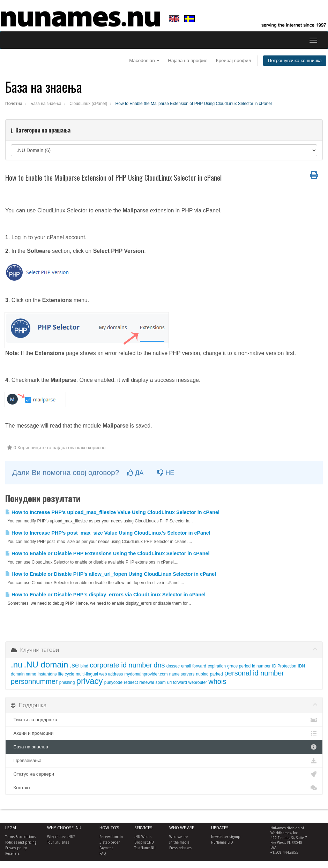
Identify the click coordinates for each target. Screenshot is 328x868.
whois (217, 681)
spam (160, 682)
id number (261, 666)
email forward (194, 666)
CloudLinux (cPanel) (88, 104)
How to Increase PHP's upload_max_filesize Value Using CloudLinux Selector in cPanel (112, 512)
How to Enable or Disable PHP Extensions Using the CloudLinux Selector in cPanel (107, 553)
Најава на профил (188, 61)
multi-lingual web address (99, 674)
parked (217, 674)
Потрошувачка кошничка (295, 61)
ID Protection (284, 666)
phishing (67, 682)
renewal (147, 682)
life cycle (66, 674)
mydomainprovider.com (146, 674)
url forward (177, 682)
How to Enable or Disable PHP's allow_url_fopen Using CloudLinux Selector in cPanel (111, 574)
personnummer (34, 681)
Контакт (164, 788)
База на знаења (46, 104)
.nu (17, 665)
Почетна (14, 104)
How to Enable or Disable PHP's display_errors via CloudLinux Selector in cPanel (105, 595)
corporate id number (121, 665)
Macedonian (144, 61)
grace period (239, 666)
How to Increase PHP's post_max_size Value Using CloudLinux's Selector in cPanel (108, 533)
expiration (217, 666)
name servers (182, 674)
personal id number (254, 673)
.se (74, 665)
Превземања (164, 761)
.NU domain (46, 665)
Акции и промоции (164, 733)
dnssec (173, 666)
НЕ (166, 473)
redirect (131, 682)
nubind (202, 674)
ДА (135, 473)
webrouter (198, 682)
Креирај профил (234, 61)
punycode (113, 682)
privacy (90, 681)
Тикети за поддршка (164, 720)
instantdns (47, 674)
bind (84, 666)
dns (159, 665)
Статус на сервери (164, 774)
